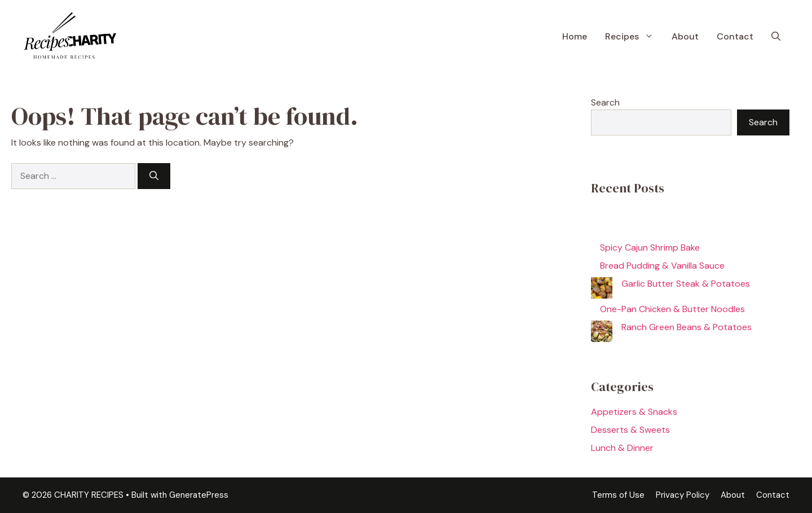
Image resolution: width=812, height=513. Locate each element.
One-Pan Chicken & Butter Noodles (672, 309)
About (685, 36)
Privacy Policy (683, 495)
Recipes (634, 37)
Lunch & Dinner (622, 448)
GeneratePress (199, 495)
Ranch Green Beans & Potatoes (687, 327)
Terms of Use (618, 495)
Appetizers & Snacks (634, 412)
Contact (735, 36)
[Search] (154, 176)
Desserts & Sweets (630, 430)
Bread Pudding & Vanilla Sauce (662, 266)
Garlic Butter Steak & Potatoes (686, 284)
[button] (776, 37)
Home (575, 36)
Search (605, 102)
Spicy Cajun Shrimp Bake (650, 247)
